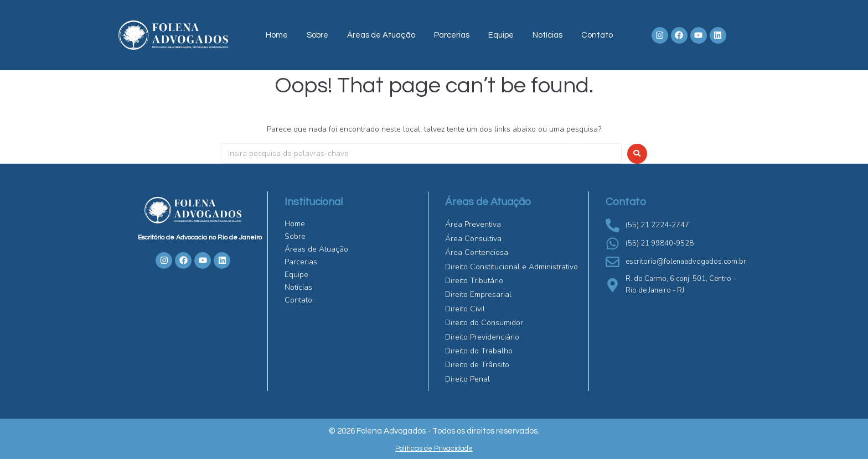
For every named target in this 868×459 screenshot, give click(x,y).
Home (277, 35)
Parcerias (452, 35)
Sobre (317, 35)
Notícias (547, 35)
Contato (597, 35)
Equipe (501, 35)
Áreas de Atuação (381, 35)
